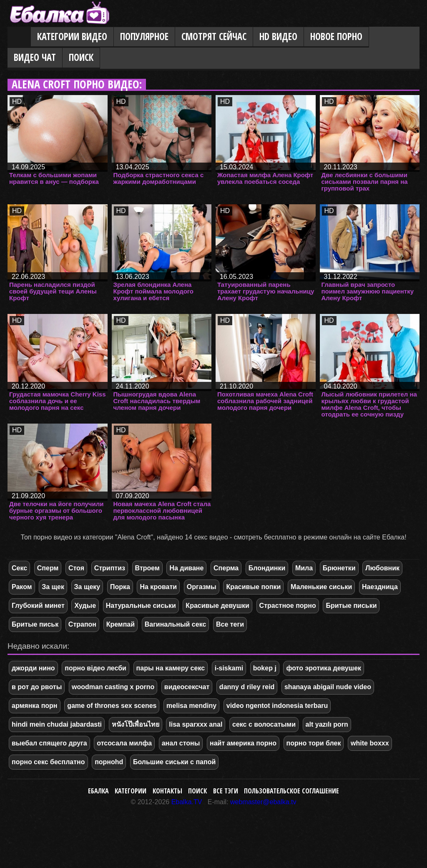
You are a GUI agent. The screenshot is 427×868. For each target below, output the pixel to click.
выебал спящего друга (49, 743)
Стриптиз (110, 568)
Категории (131, 791)
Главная (19, 37)
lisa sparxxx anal (196, 724)
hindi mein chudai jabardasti (57, 724)
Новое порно (336, 36)
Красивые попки (253, 587)
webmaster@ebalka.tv (263, 802)
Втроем (147, 568)
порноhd (109, 762)
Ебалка (98, 791)
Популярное (144, 36)
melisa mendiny (191, 706)
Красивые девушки (217, 606)
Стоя (76, 568)
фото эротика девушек (324, 668)
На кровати (158, 587)
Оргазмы (202, 587)
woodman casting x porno (113, 687)
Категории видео (72, 36)
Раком (22, 587)
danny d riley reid (247, 687)
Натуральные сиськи (141, 606)
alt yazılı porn (327, 724)
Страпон (82, 624)
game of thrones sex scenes (112, 706)
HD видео (278, 36)
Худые (85, 606)
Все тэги (226, 791)
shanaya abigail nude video (328, 687)
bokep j (265, 668)
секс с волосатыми (264, 724)
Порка (120, 587)
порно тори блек (314, 743)
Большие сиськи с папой (174, 762)
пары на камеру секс (171, 668)
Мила (304, 568)
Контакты (167, 791)
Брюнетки (339, 568)
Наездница (380, 587)
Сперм (48, 568)
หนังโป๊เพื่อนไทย (136, 724)
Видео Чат (35, 57)
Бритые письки (351, 606)
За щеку (87, 587)
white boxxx (370, 743)
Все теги (230, 624)
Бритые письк (35, 624)
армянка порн (35, 706)
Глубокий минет (38, 606)
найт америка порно (243, 743)
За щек (53, 587)
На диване (186, 568)
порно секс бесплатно (48, 762)
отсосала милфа (124, 743)
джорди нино (33, 668)
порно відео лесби (95, 668)
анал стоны (181, 743)
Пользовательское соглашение (291, 791)
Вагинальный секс (176, 624)
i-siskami (229, 668)
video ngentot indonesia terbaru (277, 706)
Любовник (382, 568)
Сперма (226, 568)
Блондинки (267, 568)
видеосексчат (187, 687)
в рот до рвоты (37, 687)
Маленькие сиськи (321, 587)
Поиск (81, 57)
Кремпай (121, 624)
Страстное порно (288, 606)
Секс (19, 568)
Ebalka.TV (187, 802)
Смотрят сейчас (214, 36)
